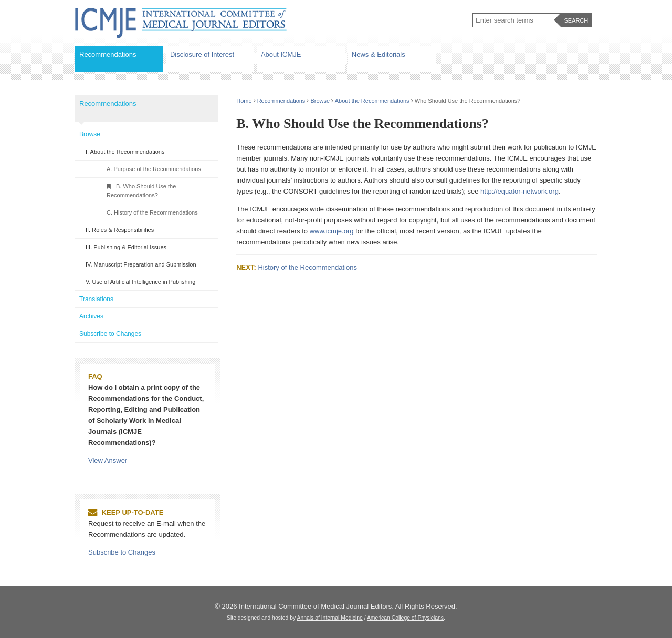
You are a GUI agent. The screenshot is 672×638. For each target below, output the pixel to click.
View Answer (108, 460)
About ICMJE (281, 54)
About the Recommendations (372, 101)
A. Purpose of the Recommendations (154, 169)
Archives (91, 316)
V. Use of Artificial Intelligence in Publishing (140, 282)
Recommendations (108, 54)
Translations (96, 299)
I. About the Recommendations (125, 152)
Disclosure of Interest (202, 54)
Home (244, 101)
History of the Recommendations (307, 267)
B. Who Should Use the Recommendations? (141, 191)
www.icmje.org (332, 231)
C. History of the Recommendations (152, 212)
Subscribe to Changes (110, 334)
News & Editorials (379, 54)
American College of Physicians (405, 618)
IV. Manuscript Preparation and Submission (141, 264)
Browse (321, 101)
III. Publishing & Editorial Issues (126, 247)
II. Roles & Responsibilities (120, 230)
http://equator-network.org (519, 191)
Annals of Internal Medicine (330, 618)
